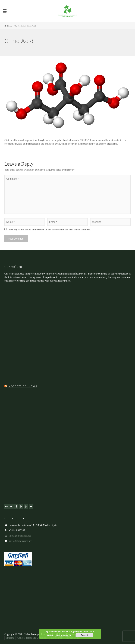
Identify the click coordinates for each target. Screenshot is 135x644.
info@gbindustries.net (20, 536)
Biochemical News (22, 386)
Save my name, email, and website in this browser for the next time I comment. (50, 230)
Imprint (10, 638)
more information (63, 635)
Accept (84, 635)
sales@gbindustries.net (20, 541)
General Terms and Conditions (32, 638)
